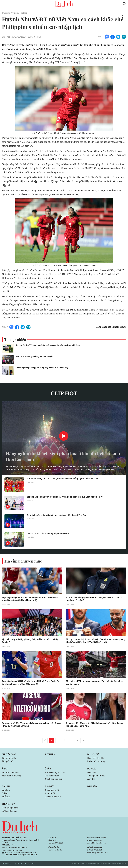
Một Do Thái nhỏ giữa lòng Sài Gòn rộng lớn (35, 356)
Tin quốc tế (7, 762)
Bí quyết (49, 788)
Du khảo (92, 770)
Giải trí (15, 13)
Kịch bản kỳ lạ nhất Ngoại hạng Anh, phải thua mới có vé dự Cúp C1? (30, 641)
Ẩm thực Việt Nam (10, 773)
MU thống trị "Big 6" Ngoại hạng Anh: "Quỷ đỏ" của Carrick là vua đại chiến (94, 683)
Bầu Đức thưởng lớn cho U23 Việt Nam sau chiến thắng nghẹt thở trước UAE (62, 479)
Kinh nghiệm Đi (52, 791)
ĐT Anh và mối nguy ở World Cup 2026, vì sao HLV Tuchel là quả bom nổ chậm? (94, 599)
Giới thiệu (7, 865)
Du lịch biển (94, 755)
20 (77, 741)
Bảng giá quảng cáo (25, 865)
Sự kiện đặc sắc (9, 813)
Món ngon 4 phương (11, 777)
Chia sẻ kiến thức (53, 798)
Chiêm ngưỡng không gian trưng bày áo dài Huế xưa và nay (42, 368)
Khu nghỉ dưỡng (52, 777)
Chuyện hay (8, 806)
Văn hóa (6, 791)
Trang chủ (6, 13)
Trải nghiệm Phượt (96, 777)
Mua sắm (92, 788)
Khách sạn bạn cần (54, 780)
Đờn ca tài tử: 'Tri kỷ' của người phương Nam (48, 534)
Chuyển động (9, 755)
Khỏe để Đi (50, 795)
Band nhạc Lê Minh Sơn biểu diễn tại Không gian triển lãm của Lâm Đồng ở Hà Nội (65, 497)
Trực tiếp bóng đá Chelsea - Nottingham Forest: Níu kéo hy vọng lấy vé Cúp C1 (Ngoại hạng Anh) (30, 599)
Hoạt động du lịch (10, 809)
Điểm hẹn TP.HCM (96, 759)
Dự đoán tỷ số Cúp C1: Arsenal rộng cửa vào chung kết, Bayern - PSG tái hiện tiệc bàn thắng (32, 725)
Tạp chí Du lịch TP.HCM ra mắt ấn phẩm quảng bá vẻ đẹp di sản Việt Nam (48, 345)
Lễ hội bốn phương (96, 762)
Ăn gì (5, 770)
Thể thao (23, 13)
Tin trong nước (9, 759)
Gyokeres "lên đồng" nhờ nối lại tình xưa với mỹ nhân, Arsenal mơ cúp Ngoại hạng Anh (95, 725)
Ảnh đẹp (91, 780)
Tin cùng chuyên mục (23, 561)
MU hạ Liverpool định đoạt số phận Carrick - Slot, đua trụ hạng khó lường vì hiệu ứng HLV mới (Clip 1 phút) (96, 641)
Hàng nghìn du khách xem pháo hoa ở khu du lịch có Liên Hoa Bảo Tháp (63, 456)
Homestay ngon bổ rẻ (55, 773)
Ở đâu (48, 770)
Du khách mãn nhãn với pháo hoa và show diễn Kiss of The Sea (57, 515)
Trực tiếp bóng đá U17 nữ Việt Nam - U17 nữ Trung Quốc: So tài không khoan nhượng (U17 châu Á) (32, 683)
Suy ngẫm (50, 755)
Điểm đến (92, 773)
